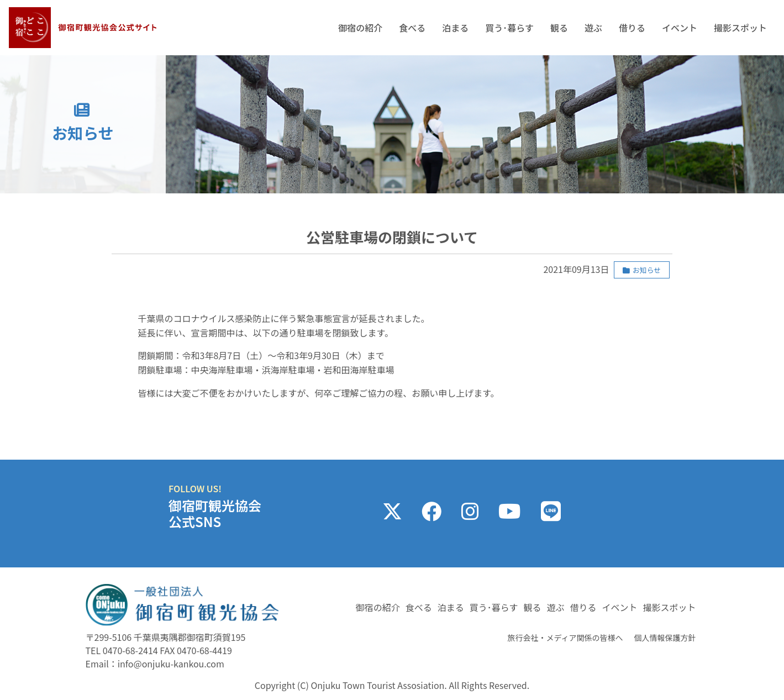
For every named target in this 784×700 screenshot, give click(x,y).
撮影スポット (740, 28)
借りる (632, 28)
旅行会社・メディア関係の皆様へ (565, 638)
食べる (412, 28)
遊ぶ (593, 28)
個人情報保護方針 (665, 638)
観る (559, 28)
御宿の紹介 (360, 28)
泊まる (455, 28)
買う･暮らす (509, 28)
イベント (680, 28)
